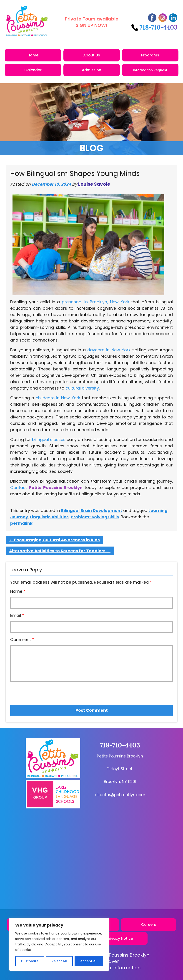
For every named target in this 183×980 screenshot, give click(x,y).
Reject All (59, 961)
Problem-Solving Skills (95, 517)
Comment (22, 640)
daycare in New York (109, 350)
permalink (21, 523)
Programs (150, 55)
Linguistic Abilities (49, 517)
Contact (19, 487)
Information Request (150, 70)
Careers (149, 925)
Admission (91, 70)
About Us (92, 55)
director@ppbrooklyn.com (120, 795)
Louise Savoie (94, 184)
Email (17, 615)
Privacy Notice (120, 938)
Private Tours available (92, 19)
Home (33, 55)
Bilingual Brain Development (91, 510)
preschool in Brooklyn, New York (95, 302)
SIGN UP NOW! (91, 25)
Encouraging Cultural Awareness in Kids (54, 540)
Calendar (33, 70)
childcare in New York (58, 398)
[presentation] (36, 692)
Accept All (89, 961)
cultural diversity (82, 388)
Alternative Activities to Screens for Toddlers (60, 551)
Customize (30, 961)
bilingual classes (49, 439)
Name (18, 591)
